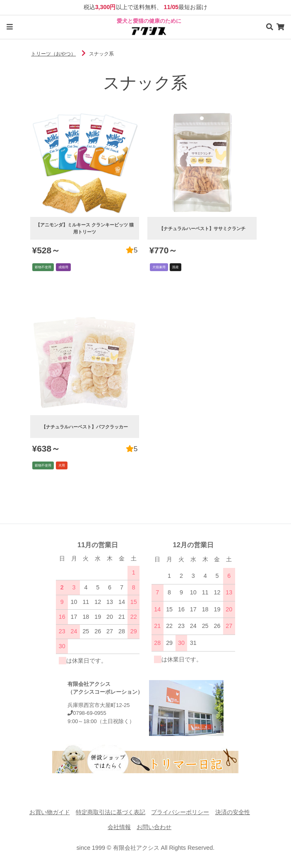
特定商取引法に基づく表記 (111, 812)
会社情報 (119, 827)
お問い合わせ (154, 827)
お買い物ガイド (50, 812)
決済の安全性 (233, 812)
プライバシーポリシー (180, 812)
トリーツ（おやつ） (53, 54)
